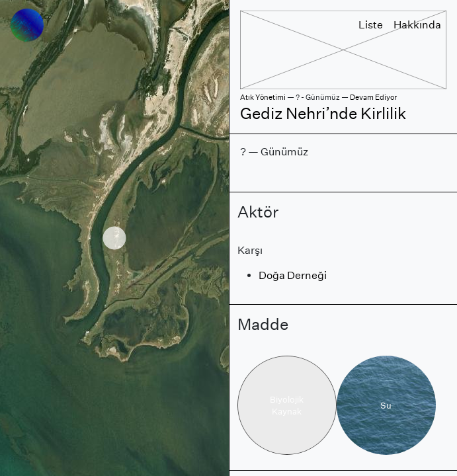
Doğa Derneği (293, 275)
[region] (114, 238)
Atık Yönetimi (263, 97)
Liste (371, 25)
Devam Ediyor (373, 97)
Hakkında (417, 25)
